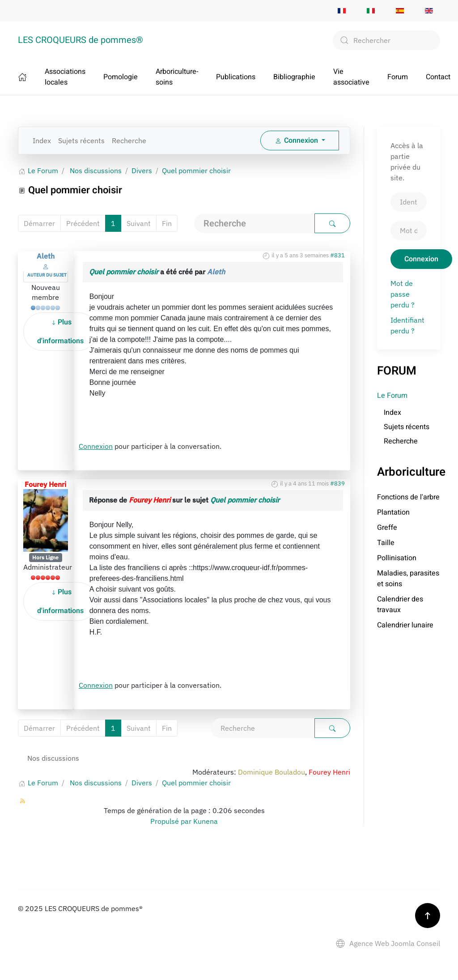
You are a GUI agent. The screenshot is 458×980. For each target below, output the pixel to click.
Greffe (387, 528)
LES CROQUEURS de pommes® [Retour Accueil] (81, 40)
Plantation (393, 512)
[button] (428, 916)
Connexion (96, 446)
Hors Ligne (45, 557)
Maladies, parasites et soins (408, 579)
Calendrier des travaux (400, 605)
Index (42, 141)
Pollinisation (397, 558)
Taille (386, 543)
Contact (438, 77)
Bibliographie (294, 77)
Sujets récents (81, 141)
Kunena (206, 821)
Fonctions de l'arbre (408, 497)
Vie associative (351, 77)
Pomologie (121, 77)
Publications (236, 77)
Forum (398, 77)
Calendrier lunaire (405, 625)
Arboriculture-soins (177, 77)
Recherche (129, 141)
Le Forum (392, 396)
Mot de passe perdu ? (403, 294)
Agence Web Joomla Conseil (388, 943)
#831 (337, 255)
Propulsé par (172, 821)
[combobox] (386, 40)
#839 (337, 484)
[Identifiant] (409, 202)
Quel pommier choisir (124, 272)
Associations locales (65, 77)
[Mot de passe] (409, 230)
